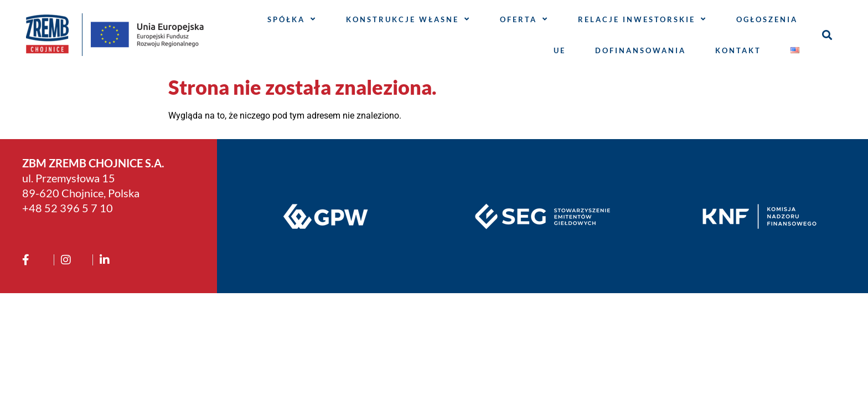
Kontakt (738, 50)
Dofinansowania (640, 50)
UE (560, 50)
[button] (827, 35)
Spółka (292, 19)
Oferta (524, 19)
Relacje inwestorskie (642, 19)
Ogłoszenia (767, 19)
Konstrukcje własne (408, 19)
